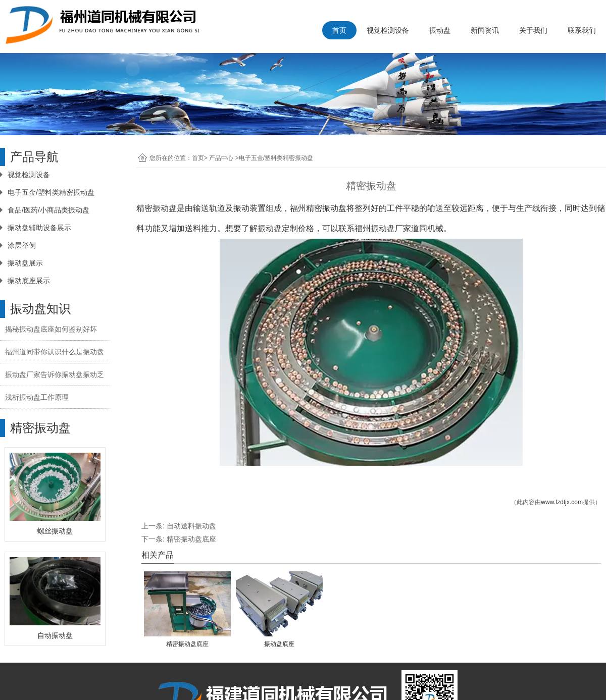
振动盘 (440, 30)
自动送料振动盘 (191, 526)
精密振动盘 (157, 208)
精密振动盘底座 (191, 539)
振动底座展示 (29, 281)
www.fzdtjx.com (562, 502)
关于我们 (533, 30)
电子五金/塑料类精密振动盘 (51, 192)
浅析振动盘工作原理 (37, 397)
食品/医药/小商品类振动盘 (48, 210)
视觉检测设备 (388, 30)
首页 (339, 30)
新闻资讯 (485, 30)
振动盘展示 (25, 263)
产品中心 (221, 158)
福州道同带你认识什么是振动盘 (55, 352)
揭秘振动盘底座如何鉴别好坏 (51, 329)
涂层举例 (22, 245)
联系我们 (582, 30)
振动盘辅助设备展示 (39, 228)
